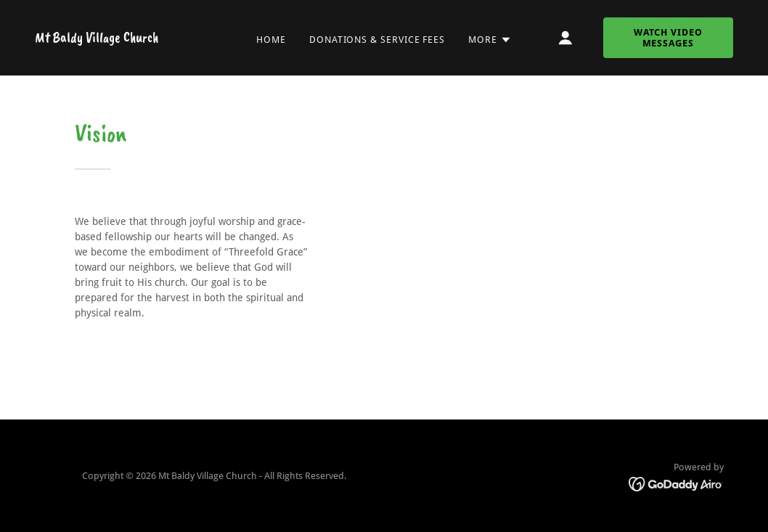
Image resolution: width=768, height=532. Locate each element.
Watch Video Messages (668, 38)
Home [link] (271, 40)
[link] (97, 38)
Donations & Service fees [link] (377, 40)
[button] (490, 40)
